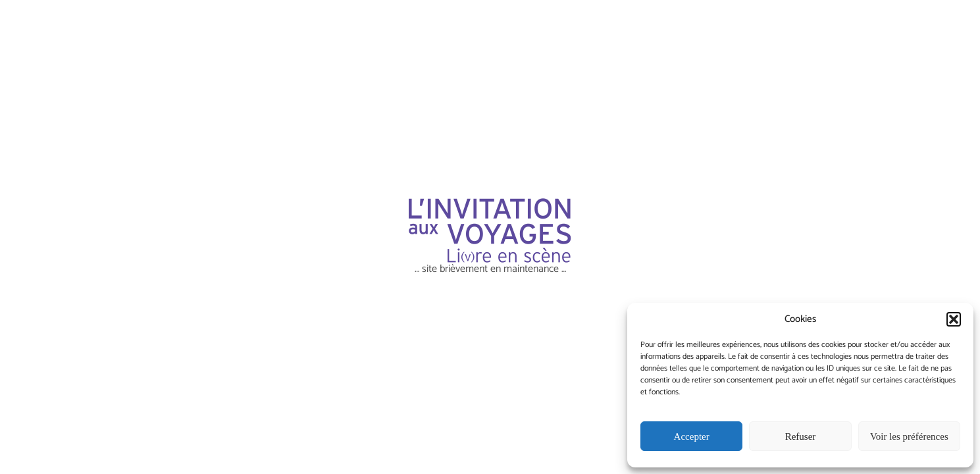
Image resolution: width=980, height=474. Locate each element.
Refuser (801, 436)
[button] (954, 319)
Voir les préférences (909, 436)
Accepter (692, 436)
